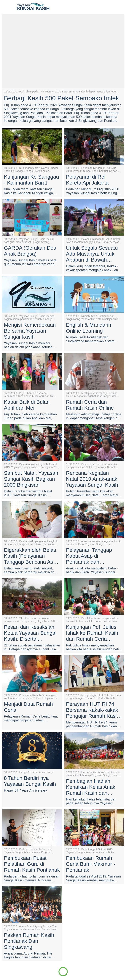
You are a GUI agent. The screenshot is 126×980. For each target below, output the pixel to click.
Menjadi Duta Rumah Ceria (28, 707)
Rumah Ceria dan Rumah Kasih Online (90, 405)
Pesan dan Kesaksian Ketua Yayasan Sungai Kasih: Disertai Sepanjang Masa (30, 633)
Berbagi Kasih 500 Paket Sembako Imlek (61, 98)
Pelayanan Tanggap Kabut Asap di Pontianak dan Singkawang (89, 556)
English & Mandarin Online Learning (89, 328)
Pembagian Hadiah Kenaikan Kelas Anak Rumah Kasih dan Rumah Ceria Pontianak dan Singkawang (94, 787)
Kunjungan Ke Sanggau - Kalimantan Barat (31, 180)
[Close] (6, 6)
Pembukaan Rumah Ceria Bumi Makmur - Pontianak (91, 864)
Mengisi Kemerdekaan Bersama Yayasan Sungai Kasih (30, 331)
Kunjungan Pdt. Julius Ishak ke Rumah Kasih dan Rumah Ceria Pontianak (92, 633)
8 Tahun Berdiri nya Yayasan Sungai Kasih (30, 781)
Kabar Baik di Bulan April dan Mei (27, 405)
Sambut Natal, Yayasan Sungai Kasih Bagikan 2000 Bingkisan (31, 479)
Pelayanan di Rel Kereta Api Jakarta (87, 180)
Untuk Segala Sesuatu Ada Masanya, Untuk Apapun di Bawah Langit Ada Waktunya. (92, 254)
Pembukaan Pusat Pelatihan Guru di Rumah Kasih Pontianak (32, 864)
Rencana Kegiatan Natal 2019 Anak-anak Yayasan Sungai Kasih (92, 479)
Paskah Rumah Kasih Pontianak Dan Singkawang (29, 941)
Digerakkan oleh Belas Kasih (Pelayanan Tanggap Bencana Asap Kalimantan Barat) (31, 556)
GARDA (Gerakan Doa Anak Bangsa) (30, 251)
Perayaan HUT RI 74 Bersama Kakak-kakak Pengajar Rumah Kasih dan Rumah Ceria (93, 710)
